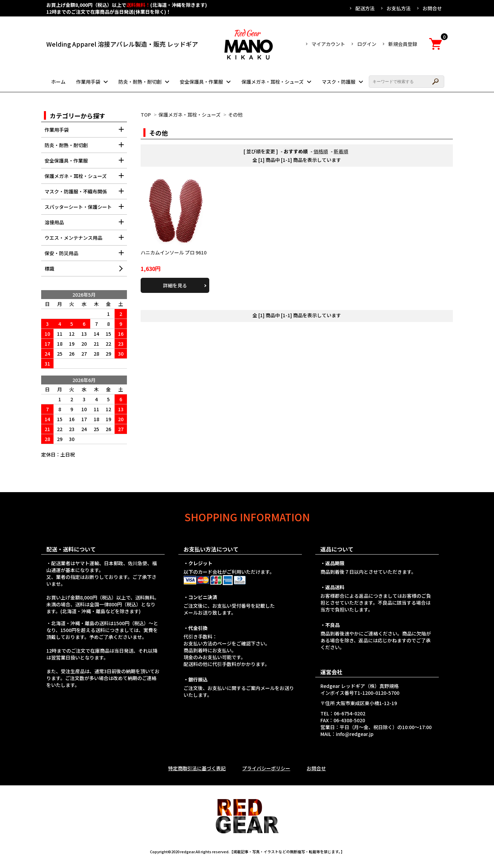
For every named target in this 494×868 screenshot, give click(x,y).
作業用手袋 (88, 82)
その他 (235, 115)
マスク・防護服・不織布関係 (86, 194)
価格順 (321, 151)
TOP (146, 115)
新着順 (341, 151)
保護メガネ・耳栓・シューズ (273, 82)
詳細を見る (175, 285)
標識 (49, 269)
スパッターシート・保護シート (86, 209)
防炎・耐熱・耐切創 (140, 82)
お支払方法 (399, 8)
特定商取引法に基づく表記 (197, 768)
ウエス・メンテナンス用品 (86, 240)
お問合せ (432, 8)
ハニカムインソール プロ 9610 (174, 252)
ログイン (367, 44)
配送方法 (365, 8)
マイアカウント (328, 44)
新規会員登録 (403, 44)
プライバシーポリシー (266, 768)
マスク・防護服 (339, 82)
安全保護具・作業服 (201, 82)
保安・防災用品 (86, 255)
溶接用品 (86, 224)
